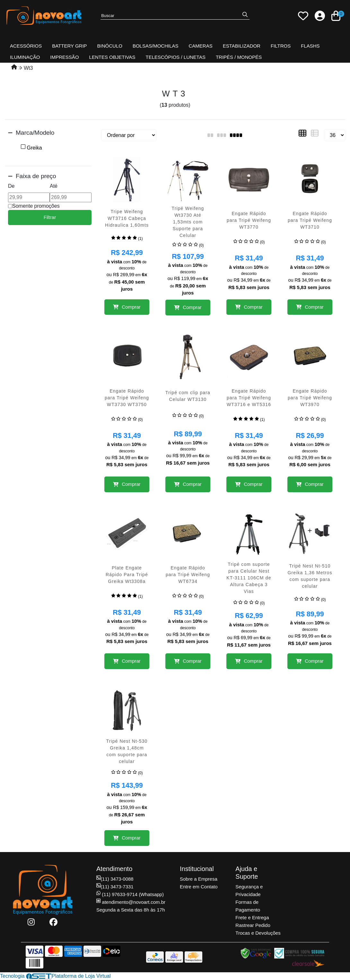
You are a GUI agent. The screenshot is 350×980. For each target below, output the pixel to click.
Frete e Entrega (252, 917)
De (11, 186)
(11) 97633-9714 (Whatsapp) (130, 894)
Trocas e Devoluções (258, 933)
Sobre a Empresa (199, 879)
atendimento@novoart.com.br (131, 902)
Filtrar (50, 217)
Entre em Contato (199, 887)
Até (54, 186)
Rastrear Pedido (253, 925)
